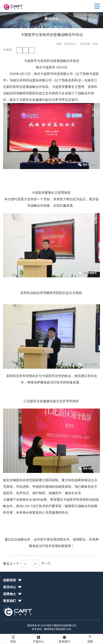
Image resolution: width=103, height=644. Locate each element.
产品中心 (39, 639)
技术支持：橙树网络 (43, 629)
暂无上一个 (16, 564)
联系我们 (64, 639)
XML (69, 629)
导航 (13, 639)
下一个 (41, 564)
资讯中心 (57, 24)
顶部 (90, 639)
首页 (43, 24)
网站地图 (60, 629)
